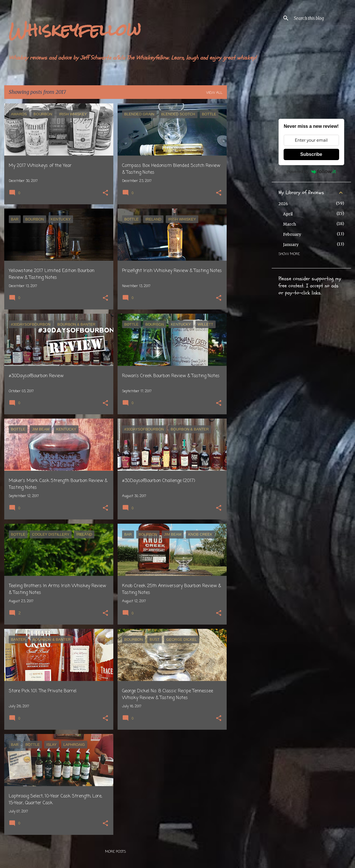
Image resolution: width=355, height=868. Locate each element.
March (290, 224)
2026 (283, 204)
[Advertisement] (249, 188)
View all (214, 93)
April (288, 214)
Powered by (311, 171)
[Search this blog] (321, 18)
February (292, 234)
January (291, 245)
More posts (115, 852)
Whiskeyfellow (75, 30)
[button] (105, 193)
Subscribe (311, 154)
